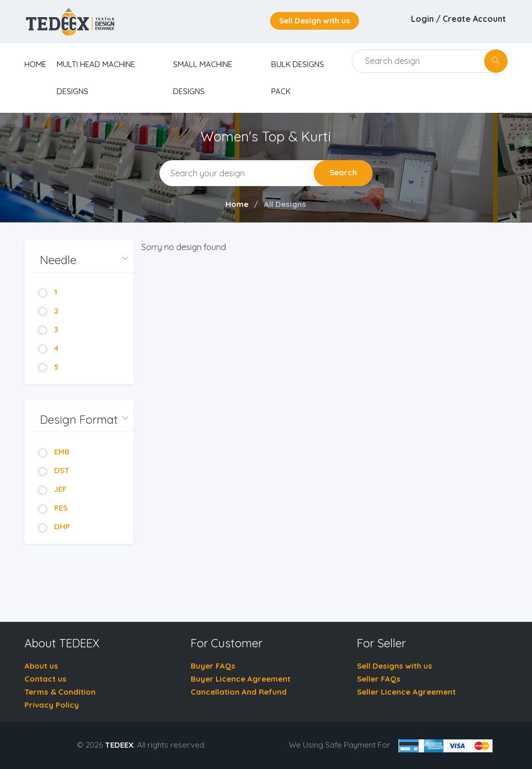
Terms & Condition (60, 692)
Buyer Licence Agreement (241, 679)
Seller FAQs (379, 679)
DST (54, 470)
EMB (54, 452)
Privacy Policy (52, 705)
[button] (83, 260)
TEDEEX (119, 745)
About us (41, 666)
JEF (52, 489)
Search (343, 172)
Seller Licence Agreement (406, 692)
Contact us (45, 679)
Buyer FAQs (213, 666)
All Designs (285, 204)
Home (237, 204)
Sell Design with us (315, 21)
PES (52, 508)
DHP (54, 526)
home (35, 64)
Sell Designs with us (395, 666)
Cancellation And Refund (239, 692)
